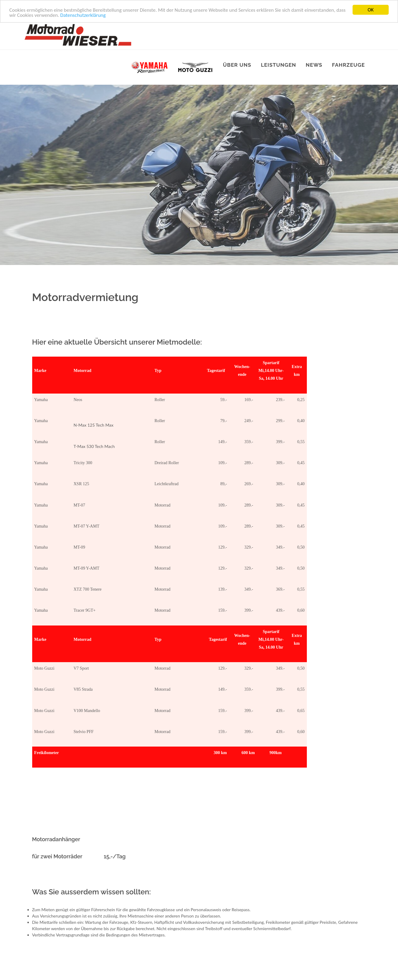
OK (371, 10)
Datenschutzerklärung (83, 15)
